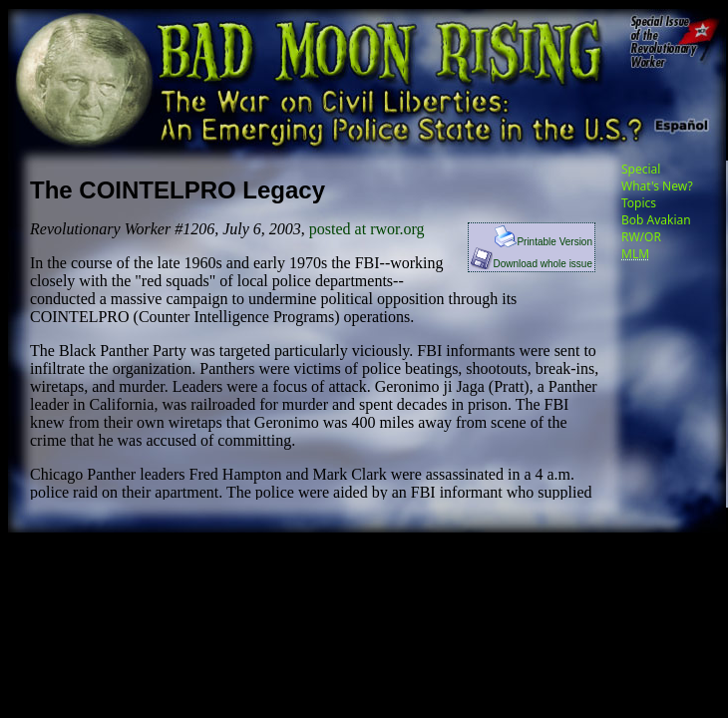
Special (641, 169)
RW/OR (641, 237)
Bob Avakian (656, 220)
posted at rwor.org (367, 229)
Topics (639, 203)
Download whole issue (532, 264)
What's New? (657, 186)
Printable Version (544, 242)
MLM (635, 254)
